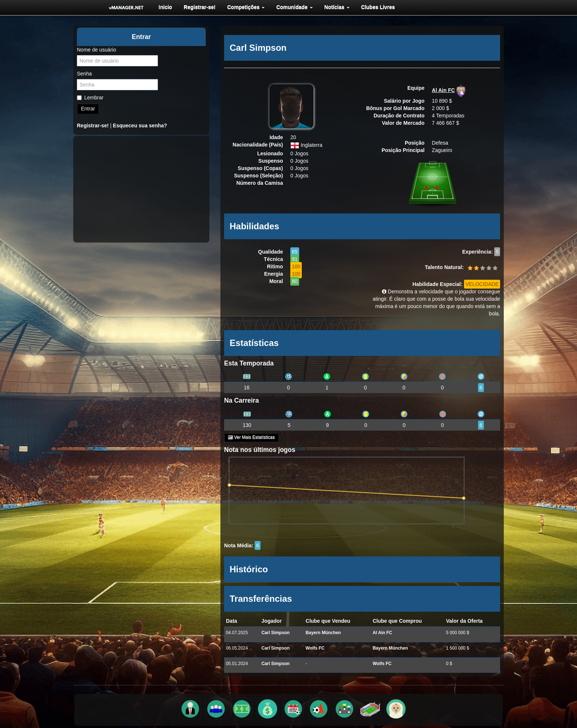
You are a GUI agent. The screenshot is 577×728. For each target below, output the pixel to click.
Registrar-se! (198, 7)
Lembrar (90, 98)
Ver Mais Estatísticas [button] (252, 437)
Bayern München (323, 633)
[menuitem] (165, 7)
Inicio (165, 7)
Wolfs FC (315, 648)
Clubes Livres (374, 7)
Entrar (88, 109)
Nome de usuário (97, 50)
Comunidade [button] (292, 7)
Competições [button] (244, 7)
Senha (84, 74)
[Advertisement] (141, 189)
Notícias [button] (334, 7)
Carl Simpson (275, 633)
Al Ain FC (443, 90)
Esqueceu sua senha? (140, 126)
